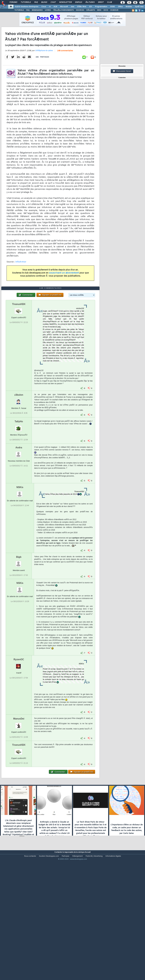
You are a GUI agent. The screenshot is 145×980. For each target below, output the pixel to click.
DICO (106, 10)
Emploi (79, 2)
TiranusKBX (19, 354)
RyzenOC (19, 709)
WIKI (99, 10)
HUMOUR (114, 10)
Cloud (44, 7)
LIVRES (48, 10)
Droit (101, 2)
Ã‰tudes (90, 2)
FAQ (36, 2)
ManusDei (19, 769)
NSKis (20, 537)
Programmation (101, 7)
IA (50, 7)
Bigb (19, 607)
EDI (91, 7)
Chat (53, 2)
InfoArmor (21, 279)
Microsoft (64, 7)
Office (120, 7)
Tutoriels (26, 2)
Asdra (19, 498)
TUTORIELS (19, 10)
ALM (55, 7)
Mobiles (129, 7)
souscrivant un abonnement (64, 290)
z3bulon (19, 445)
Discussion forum (122, 71)
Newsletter (65, 2)
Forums (13, 2)
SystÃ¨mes (139, 7)
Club (109, 2)
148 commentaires (65, 68)
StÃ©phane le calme (44, 67)
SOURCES (80, 10)
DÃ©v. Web (82, 7)
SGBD (113, 7)
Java (72, 7)
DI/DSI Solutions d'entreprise (27, 7)
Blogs (44, 2)
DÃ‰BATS (91, 10)
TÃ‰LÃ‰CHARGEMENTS (63, 10)
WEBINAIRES (37, 10)
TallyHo (19, 472)
